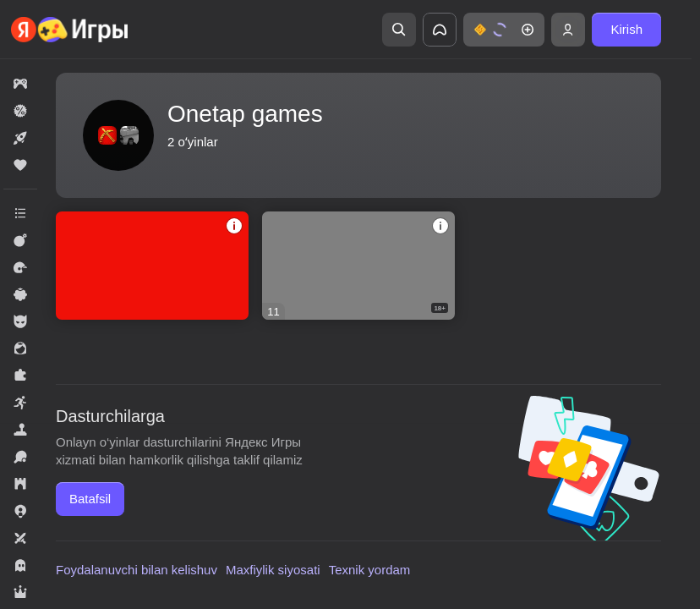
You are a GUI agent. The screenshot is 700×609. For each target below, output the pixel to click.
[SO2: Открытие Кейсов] (152, 266)
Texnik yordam (370, 570)
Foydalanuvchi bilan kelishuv (137, 570)
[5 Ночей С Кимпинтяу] (358, 266)
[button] (504, 30)
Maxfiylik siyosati (273, 570)
